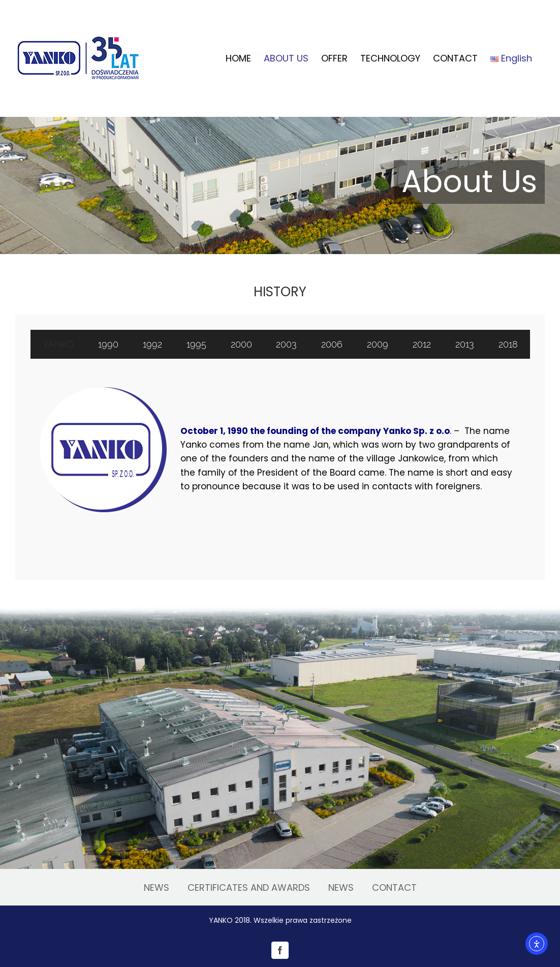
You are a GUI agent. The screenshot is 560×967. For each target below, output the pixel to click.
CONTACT (394, 887)
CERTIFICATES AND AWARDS (249, 887)
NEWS (157, 887)
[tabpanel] (280, 459)
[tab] (58, 344)
